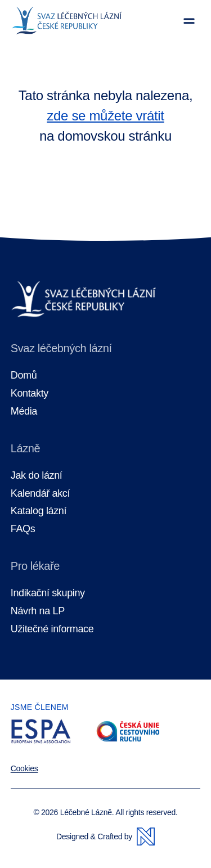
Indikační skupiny (48, 593)
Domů (24, 375)
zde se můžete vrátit (105, 116)
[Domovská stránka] (67, 21)
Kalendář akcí (40, 494)
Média (24, 411)
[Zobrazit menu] (189, 21)
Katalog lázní (39, 511)
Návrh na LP (38, 611)
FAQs (23, 529)
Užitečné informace (52, 629)
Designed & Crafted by (105, 836)
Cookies (24, 768)
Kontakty (30, 393)
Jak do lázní (37, 476)
